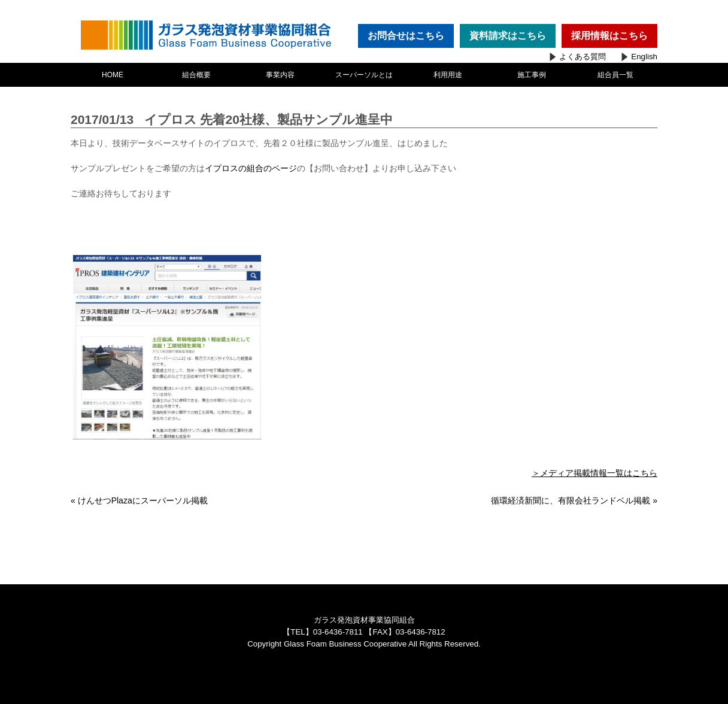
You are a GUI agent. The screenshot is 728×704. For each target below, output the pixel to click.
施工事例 (532, 75)
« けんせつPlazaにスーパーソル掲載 (139, 500)
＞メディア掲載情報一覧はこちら (594, 473)
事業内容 (280, 75)
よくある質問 (583, 57)
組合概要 (196, 75)
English (644, 57)
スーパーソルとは (364, 75)
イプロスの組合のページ (251, 168)
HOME (113, 75)
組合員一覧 (615, 75)
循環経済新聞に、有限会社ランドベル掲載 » (574, 500)
